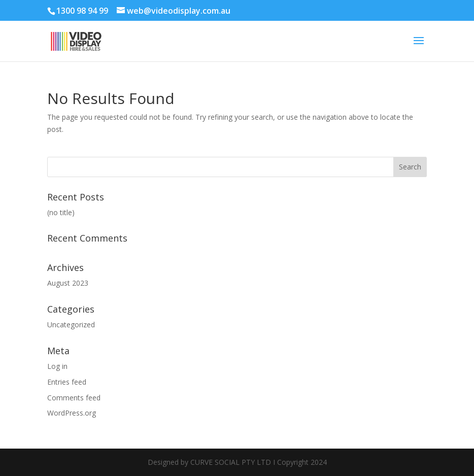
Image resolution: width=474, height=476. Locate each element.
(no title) (61, 212)
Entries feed (67, 382)
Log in (57, 366)
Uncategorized (71, 325)
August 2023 (68, 283)
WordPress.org (72, 413)
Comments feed (74, 398)
